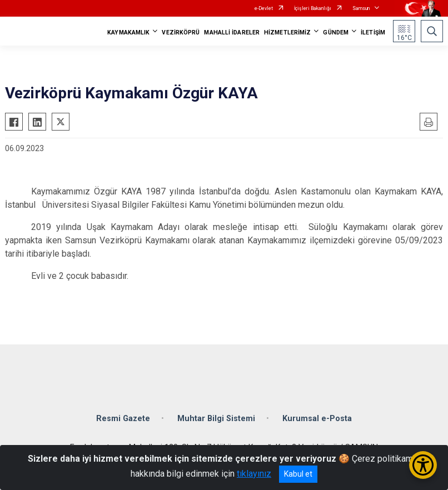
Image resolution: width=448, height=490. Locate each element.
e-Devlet (264, 8)
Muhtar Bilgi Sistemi (216, 419)
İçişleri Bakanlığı (313, 8)
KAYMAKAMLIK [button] (128, 32)
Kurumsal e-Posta (317, 419)
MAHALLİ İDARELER (232, 32)
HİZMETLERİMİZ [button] (287, 32)
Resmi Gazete (123, 419)
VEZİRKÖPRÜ (181, 32)
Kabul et (298, 474)
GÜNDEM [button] (336, 32)
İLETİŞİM (373, 32)
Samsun (361, 8)
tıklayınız (254, 474)
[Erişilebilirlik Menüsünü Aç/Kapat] (423, 465)
